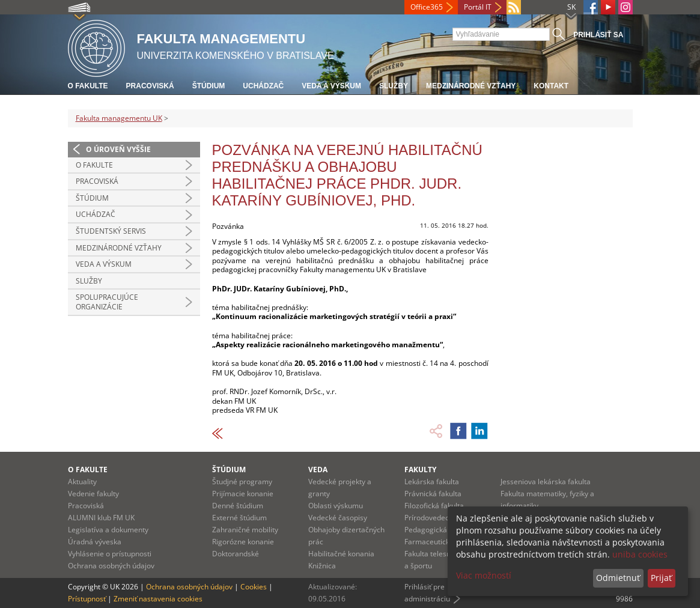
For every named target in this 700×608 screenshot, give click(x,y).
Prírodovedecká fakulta (443, 518)
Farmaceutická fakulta (441, 542)
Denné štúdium (238, 506)
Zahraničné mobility (245, 530)
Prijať (661, 578)
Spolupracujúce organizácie (107, 302)
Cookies (254, 587)
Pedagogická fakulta (438, 530)
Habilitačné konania (341, 554)
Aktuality (82, 482)
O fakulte (88, 86)
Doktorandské (236, 554)
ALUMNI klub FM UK (101, 518)
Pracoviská (150, 86)
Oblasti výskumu (336, 506)
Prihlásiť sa (598, 35)
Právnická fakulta (433, 494)
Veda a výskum (331, 86)
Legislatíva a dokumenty (108, 530)
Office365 (427, 7)
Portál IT (478, 7)
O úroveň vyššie (118, 149)
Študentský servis (111, 231)
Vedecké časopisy (338, 518)
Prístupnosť (87, 599)
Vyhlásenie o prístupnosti (110, 554)
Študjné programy (242, 482)
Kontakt (551, 86)
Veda (318, 470)
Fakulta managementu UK (119, 118)
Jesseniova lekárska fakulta (546, 482)
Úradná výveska (95, 542)
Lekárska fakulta (432, 482)
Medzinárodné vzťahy (471, 86)
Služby (394, 86)
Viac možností (484, 575)
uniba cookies (640, 554)
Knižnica (322, 566)
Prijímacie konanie (243, 494)
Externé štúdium (239, 518)
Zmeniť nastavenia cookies (158, 599)
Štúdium (209, 86)
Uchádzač (263, 86)
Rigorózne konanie (243, 542)
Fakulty (420, 470)
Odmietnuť (618, 578)
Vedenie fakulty (93, 494)
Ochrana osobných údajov (111, 566)
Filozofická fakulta (434, 506)
